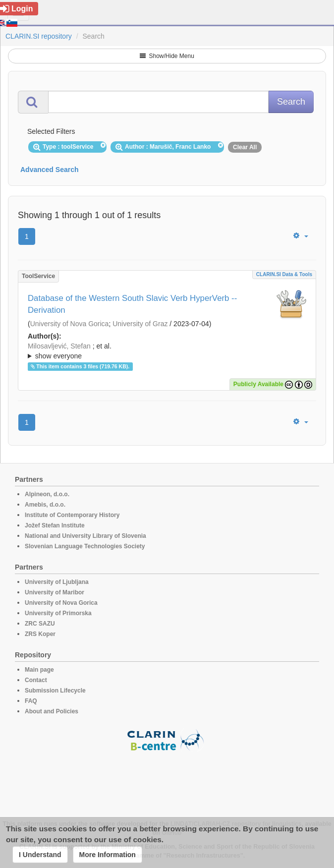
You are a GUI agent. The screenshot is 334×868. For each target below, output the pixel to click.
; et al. (167, 351)
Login (17, 9)
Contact (36, 680)
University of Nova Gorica (70, 324)
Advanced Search (50, 170)
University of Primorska (58, 613)
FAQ (31, 701)
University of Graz (140, 324)
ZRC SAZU (40, 624)
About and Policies (52, 711)
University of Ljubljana (57, 582)
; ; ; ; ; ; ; (167, 351)
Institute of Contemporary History (72, 515)
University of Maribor (55, 592)
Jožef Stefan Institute (55, 525)
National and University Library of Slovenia (85, 536)
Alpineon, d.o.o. (47, 494)
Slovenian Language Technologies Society (85, 546)
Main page (39, 670)
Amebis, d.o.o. (45, 505)
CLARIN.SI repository (39, 36)
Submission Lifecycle (55, 691)
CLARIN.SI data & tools (284, 274)
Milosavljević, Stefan (59, 346)
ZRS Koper (40, 634)
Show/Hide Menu (167, 56)
